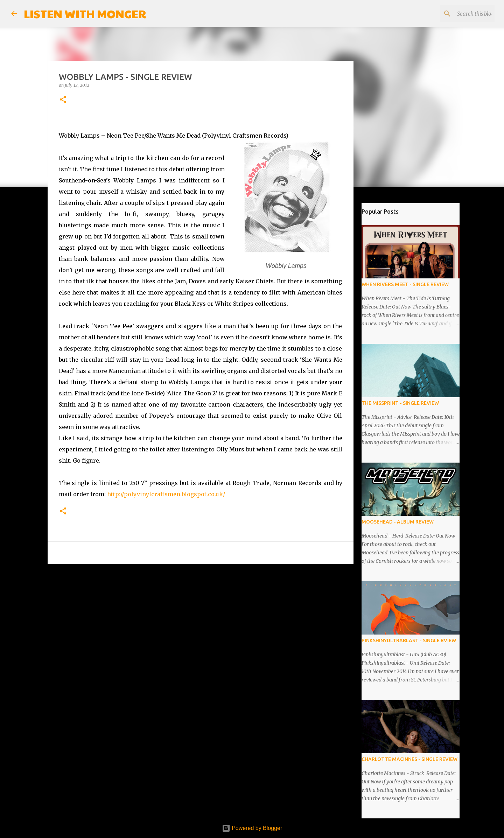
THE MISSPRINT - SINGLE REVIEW (400, 403)
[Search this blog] (458, 14)
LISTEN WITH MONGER (85, 13)
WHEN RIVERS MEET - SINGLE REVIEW (405, 284)
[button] (63, 100)
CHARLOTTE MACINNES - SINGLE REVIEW (409, 759)
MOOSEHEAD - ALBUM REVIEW (398, 522)
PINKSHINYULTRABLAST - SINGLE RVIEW (409, 640)
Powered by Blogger (252, 828)
